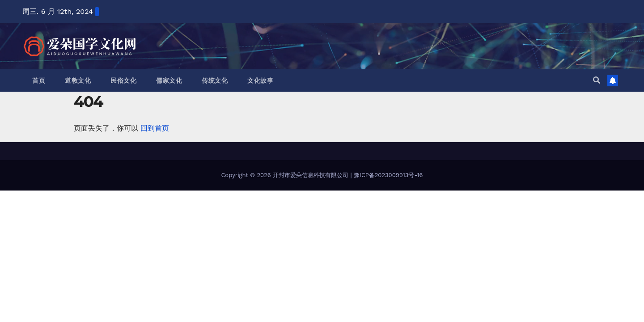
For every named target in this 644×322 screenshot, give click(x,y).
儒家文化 (169, 80)
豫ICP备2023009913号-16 (388, 175)
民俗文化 (123, 80)
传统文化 (215, 80)
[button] (597, 80)
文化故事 (260, 80)
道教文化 (78, 80)
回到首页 (155, 128)
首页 (39, 80)
